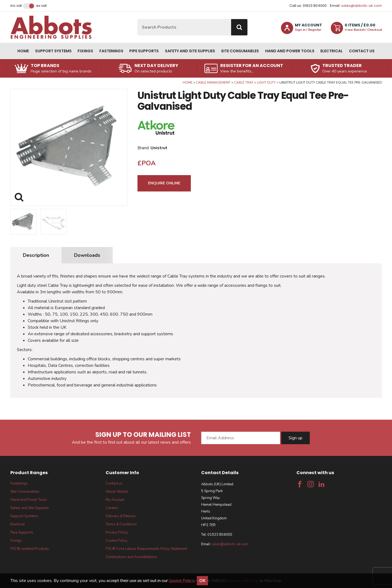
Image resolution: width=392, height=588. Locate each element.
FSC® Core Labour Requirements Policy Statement (146, 549)
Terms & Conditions (121, 524)
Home (23, 51)
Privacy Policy (117, 532)
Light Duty (266, 83)
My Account (115, 500)
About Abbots (117, 492)
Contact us (362, 51)
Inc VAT (16, 6)
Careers (112, 508)
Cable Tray (244, 83)
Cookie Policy (117, 541)
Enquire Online (164, 183)
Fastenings (111, 51)
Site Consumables (240, 51)
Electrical (332, 51)
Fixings (85, 51)
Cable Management (213, 83)
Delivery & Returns (121, 516)
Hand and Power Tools (290, 51)
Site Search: (138, 19)
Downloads (87, 255)
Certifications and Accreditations (131, 557)
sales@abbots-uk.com (362, 6)
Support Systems (53, 51)
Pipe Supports (144, 51)
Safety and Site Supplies (190, 51)
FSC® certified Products (30, 549)
